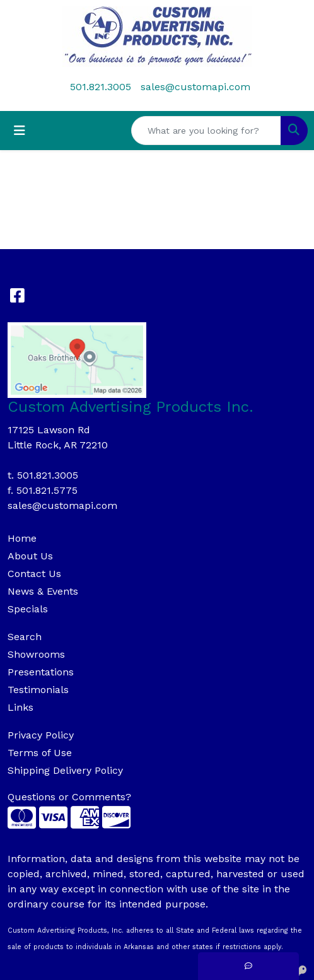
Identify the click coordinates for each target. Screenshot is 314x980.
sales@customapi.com (195, 87)
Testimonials (38, 690)
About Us (30, 556)
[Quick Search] (206, 131)
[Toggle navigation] (20, 131)
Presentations (41, 672)
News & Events (43, 591)
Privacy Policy (41, 735)
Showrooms (36, 654)
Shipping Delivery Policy (65, 770)
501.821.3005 (101, 87)
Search (25, 637)
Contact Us (34, 574)
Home (22, 538)
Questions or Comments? (69, 797)
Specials (28, 609)
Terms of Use (40, 753)
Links (20, 707)
